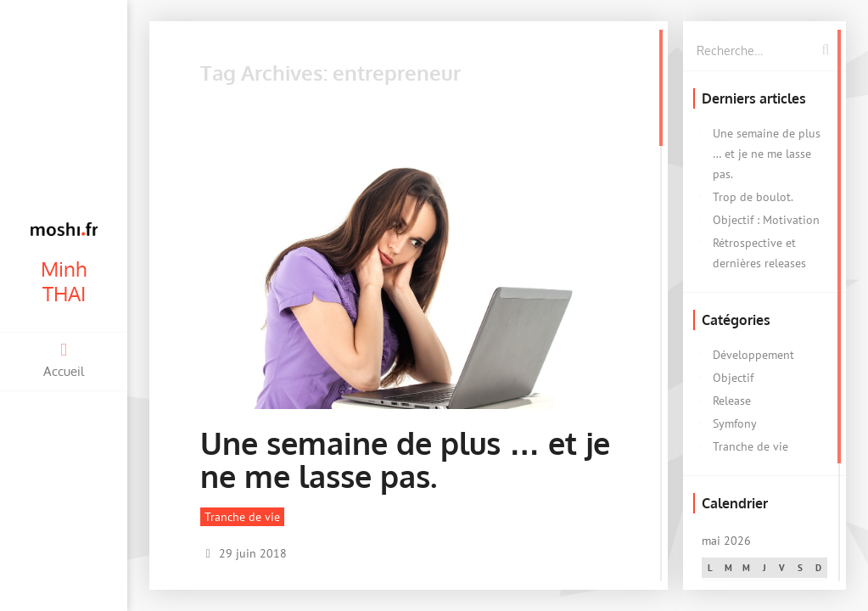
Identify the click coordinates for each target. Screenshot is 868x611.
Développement (753, 355)
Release (732, 401)
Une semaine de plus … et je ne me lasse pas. (405, 459)
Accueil (64, 360)
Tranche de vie (242, 517)
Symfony (735, 423)
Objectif (733, 378)
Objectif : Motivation (766, 220)
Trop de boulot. (753, 197)
